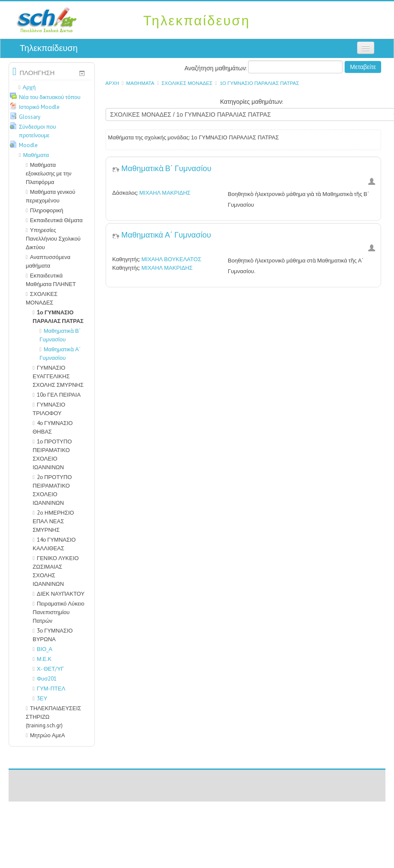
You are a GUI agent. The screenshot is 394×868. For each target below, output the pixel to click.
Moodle (28, 145)
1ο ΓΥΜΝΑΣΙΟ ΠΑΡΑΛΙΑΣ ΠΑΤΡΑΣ (259, 83)
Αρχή (112, 83)
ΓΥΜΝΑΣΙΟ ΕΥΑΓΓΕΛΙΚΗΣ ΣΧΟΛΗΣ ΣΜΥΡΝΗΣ (58, 376)
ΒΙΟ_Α (42, 649)
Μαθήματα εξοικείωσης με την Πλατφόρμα (48, 173)
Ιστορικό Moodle (39, 107)
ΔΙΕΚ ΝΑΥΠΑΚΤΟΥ (61, 594)
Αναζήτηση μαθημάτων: (217, 68)
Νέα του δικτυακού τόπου (50, 97)
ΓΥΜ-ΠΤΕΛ (49, 689)
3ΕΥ (40, 698)
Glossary (30, 117)
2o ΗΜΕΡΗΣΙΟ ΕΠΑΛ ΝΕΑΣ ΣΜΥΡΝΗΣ (53, 521)
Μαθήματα (140, 83)
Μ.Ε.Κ (42, 659)
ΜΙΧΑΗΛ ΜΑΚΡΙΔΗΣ (165, 193)
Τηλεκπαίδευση (49, 48)
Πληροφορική (47, 210)
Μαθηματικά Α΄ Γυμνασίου (166, 234)
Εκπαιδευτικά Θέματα (56, 220)
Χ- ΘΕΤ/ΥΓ (48, 669)
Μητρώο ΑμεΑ (48, 735)
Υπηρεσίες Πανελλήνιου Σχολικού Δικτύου (53, 239)
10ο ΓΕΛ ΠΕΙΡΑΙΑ (59, 395)
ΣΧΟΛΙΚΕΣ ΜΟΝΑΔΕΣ (187, 83)
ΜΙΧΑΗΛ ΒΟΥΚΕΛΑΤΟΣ (171, 259)
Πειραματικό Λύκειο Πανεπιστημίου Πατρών (59, 612)
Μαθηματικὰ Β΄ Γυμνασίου (167, 168)
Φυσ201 (45, 679)
